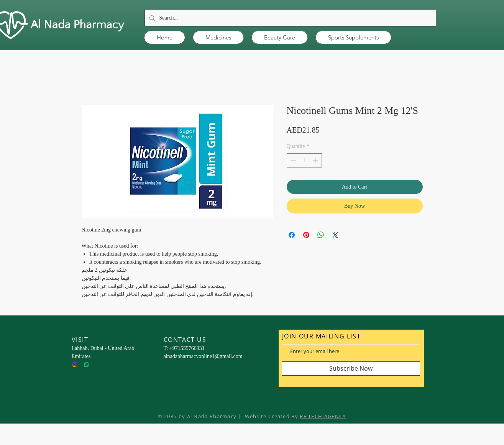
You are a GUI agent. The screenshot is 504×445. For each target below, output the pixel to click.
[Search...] (290, 18)
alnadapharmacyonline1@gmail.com (203, 356)
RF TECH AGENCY (323, 416)
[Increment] (316, 160)
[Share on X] (335, 235)
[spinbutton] (304, 160)
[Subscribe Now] (351, 369)
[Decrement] (293, 160)
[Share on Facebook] (292, 235)
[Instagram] (75, 365)
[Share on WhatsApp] (321, 235)
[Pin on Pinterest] (306, 235)
